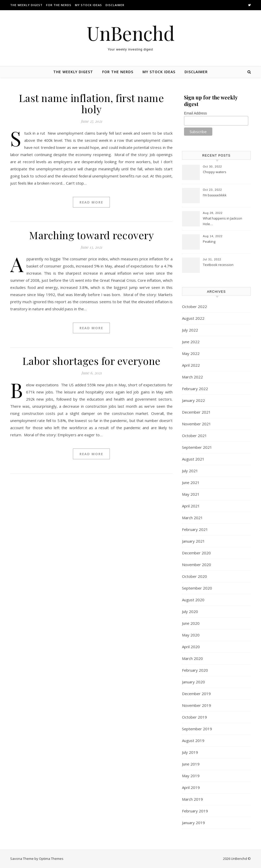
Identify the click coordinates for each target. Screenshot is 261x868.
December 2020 (196, 553)
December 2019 (196, 694)
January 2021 (193, 541)
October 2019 (194, 717)
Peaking (209, 241)
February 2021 (195, 529)
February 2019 (195, 811)
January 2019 (193, 823)
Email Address (195, 113)
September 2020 (197, 588)
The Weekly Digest (26, 5)
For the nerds (59, 5)
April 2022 (191, 365)
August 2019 (193, 741)
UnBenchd (131, 33)
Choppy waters (215, 172)
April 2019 (191, 787)
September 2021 (197, 447)
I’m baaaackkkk (215, 195)
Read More (91, 202)
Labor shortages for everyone (92, 361)
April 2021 (191, 506)
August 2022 (193, 318)
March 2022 (192, 377)
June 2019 (191, 764)
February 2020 (195, 670)
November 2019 (197, 705)
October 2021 (194, 436)
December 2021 (196, 412)
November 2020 (197, 565)
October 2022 (194, 307)
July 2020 (190, 611)
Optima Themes (51, 859)
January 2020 (193, 682)
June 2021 (191, 482)
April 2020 (191, 647)
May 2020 (191, 635)
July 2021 (190, 471)
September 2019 (197, 729)
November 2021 (197, 424)
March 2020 (192, 658)
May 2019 (191, 776)
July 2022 (190, 330)
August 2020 (193, 600)
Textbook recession (218, 265)
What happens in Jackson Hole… (223, 221)
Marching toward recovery (91, 235)
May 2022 (191, 353)
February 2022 (195, 389)
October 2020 (194, 576)
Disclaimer (115, 5)
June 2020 (191, 623)
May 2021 (191, 494)
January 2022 (193, 400)
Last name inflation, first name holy (92, 103)
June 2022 (191, 342)
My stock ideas (88, 5)
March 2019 (192, 799)
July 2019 (190, 752)
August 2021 (193, 459)
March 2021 (192, 518)
